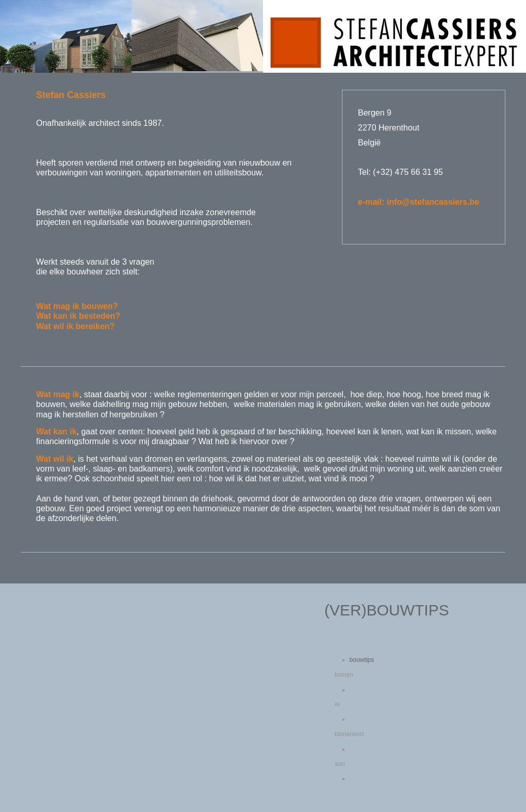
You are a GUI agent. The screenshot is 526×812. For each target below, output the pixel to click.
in (432, 202)
